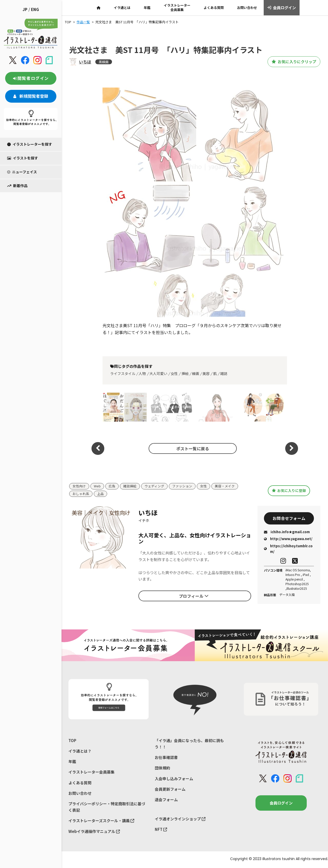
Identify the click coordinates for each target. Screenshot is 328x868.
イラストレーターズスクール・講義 (101, 822)
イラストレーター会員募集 (177, 7)
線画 (196, 373)
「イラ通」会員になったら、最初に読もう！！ (189, 744)
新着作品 (17, 186)
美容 (206, 373)
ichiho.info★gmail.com (287, 532)
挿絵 (185, 373)
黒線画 (104, 62)
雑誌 (224, 373)
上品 (100, 494)
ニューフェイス (22, 172)
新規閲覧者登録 (31, 96)
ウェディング (154, 486)
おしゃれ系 (81, 494)
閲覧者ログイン (31, 78)
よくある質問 (214, 8)
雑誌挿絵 (130, 486)
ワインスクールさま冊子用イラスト (216, 407)
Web (97, 486)
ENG (35, 9)
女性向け (79, 486)
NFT (161, 831)
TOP (72, 741)
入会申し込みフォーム (174, 779)
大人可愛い (158, 373)
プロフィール (194, 596)
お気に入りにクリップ (292, 62)
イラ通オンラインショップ (180, 820)
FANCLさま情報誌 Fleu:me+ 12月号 (262, 407)
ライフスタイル (123, 373)
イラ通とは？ (80, 751)
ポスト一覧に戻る (192, 448)
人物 (142, 373)
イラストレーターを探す (30, 144)
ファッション (182, 486)
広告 (112, 486)
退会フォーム (166, 801)
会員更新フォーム (170, 790)
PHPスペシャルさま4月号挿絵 (171, 407)
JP (25, 9)
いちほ (85, 62)
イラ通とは (122, 8)
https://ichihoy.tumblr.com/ (288, 549)
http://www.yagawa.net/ (288, 539)
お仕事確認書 (166, 758)
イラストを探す (23, 158)
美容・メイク (225, 486)
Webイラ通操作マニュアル (94, 832)
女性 (174, 373)
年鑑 (147, 8)
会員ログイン (282, 8)
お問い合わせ (247, 8)
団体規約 (162, 769)
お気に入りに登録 (289, 490)
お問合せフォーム (289, 519)
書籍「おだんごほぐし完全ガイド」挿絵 (124, 407)
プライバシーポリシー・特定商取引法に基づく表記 (107, 808)
